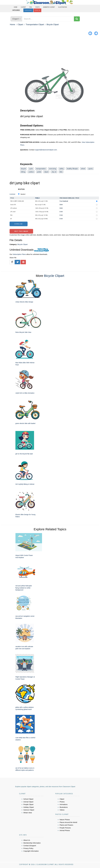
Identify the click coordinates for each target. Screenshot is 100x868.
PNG (31, 7)
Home (16, 7)
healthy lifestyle (72, 169)
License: (13, 194)
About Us (27, 840)
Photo (37, 7)
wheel (83, 169)
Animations (64, 804)
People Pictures (65, 828)
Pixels (37, 198)
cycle (31, 169)
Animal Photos (65, 830)
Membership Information (32, 843)
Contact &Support (30, 846)
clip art (54, 172)
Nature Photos (65, 820)
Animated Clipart (49, 7)
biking (23, 172)
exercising (53, 169)
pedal (39, 172)
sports (90, 169)
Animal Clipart (28, 802)
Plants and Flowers (66, 825)
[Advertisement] (50, 52)
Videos (62, 810)
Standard (23, 194)
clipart (46, 172)
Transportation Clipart (35, 25)
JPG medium (14, 208)
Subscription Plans (19, 254)
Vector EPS (13, 205)
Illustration (63, 7)
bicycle (24, 169)
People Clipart (28, 804)
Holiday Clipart (29, 807)
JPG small (13, 212)
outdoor (31, 172)
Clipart (23, 7)
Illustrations (64, 807)
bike (61, 172)
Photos (62, 802)
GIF (11, 219)
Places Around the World (68, 822)
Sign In (37, 10)
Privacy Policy (28, 848)
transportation (41, 169)
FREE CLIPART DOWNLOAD (17, 201)
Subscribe (28, 10)
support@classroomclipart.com (46, 150)
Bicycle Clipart (53, 25)
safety (61, 169)
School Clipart (28, 799)
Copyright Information (31, 851)
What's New (28, 813)
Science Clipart (29, 810)
